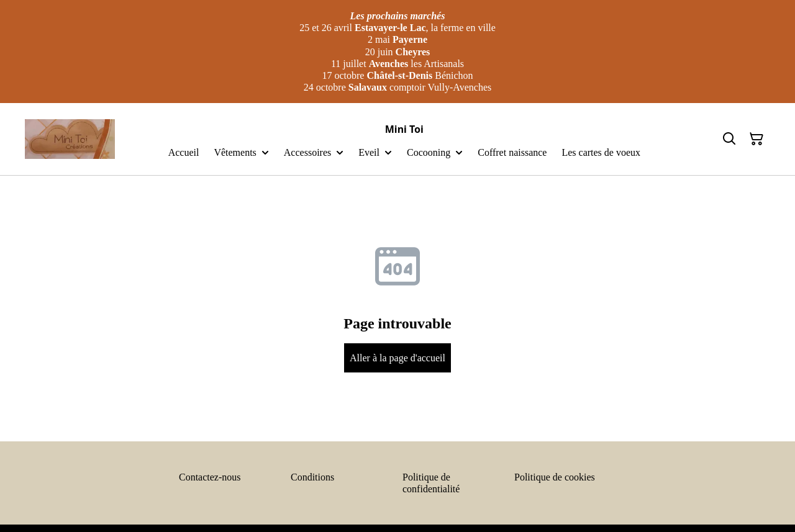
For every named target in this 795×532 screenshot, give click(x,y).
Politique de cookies (555, 477)
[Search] (729, 139)
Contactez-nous (210, 477)
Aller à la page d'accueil (397, 358)
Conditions (312, 477)
